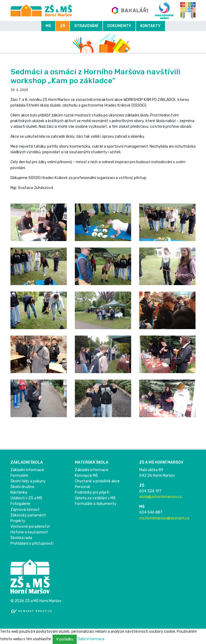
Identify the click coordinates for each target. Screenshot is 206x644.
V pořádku (65, 639)
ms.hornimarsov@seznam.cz (164, 518)
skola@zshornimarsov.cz (161, 497)
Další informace (91, 639)
